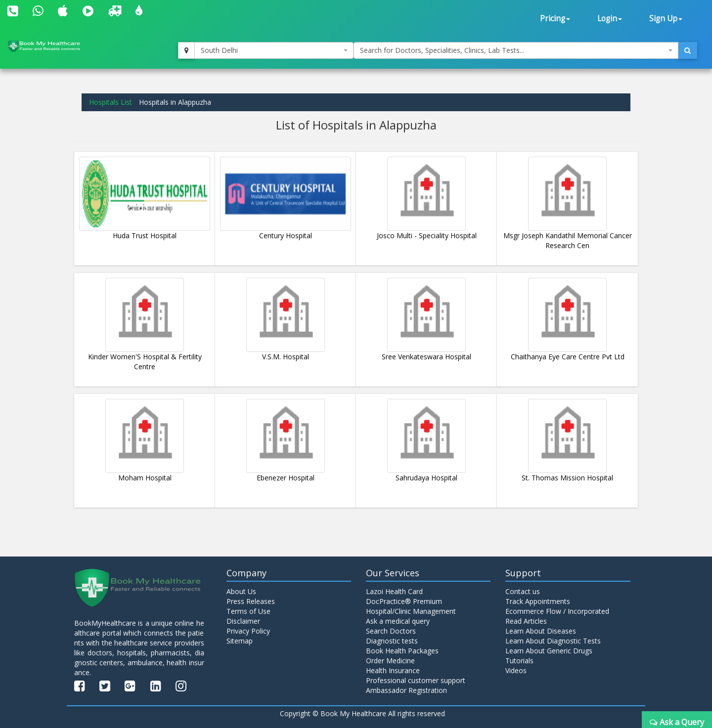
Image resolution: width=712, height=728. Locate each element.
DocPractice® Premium (404, 601)
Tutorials (519, 661)
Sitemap (240, 641)
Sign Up (666, 19)
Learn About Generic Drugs (549, 651)
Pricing (555, 19)
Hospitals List (111, 102)
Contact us (523, 591)
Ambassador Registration (406, 690)
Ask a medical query (398, 621)
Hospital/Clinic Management (411, 611)
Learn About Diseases (541, 631)
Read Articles (526, 621)
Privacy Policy (248, 631)
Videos (516, 670)
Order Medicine (390, 661)
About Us (241, 591)
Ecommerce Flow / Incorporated (557, 611)
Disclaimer (243, 621)
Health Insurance (393, 670)
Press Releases (251, 601)
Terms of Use (248, 611)
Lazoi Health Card (394, 591)
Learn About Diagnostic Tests (553, 641)
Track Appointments (538, 601)
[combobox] (274, 50)
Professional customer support (416, 680)
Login (610, 19)
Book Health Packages (402, 651)
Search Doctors (391, 631)
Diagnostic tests (392, 641)
